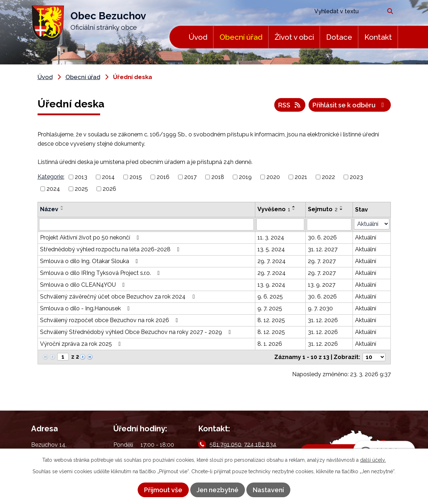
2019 (245, 177)
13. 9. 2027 (322, 285)
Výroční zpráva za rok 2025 (82, 344)
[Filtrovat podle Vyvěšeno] (280, 224)
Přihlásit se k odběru (350, 105)
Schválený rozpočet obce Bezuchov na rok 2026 (110, 320)
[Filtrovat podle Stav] (372, 224)
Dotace (339, 37)
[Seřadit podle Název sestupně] (62, 209)
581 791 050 (225, 444)
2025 (81, 189)
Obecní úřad (241, 37)
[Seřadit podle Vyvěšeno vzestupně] (294, 207)
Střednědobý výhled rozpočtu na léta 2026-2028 (111, 249)
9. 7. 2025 (270, 308)
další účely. (373, 460)
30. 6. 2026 (322, 238)
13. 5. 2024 (271, 249)
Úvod (198, 37)
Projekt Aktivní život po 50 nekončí (91, 238)
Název (49, 209)
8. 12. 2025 (271, 320)
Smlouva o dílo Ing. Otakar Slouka (90, 261)
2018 (218, 177)
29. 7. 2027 (322, 261)
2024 (53, 189)
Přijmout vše (163, 490)
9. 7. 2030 (320, 308)
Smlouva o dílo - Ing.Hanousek (86, 308)
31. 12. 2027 (323, 249)
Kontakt (378, 37)
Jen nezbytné (218, 490)
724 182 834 (260, 444)
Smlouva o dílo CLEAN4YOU (84, 285)
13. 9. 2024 (271, 285)
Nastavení (268, 490)
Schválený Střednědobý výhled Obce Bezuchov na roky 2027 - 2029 (137, 332)
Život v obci (294, 37)
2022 (328, 177)
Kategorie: (51, 177)
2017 (190, 177)
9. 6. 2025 (270, 297)
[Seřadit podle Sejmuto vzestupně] (341, 207)
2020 (273, 177)
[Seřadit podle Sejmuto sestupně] (341, 209)
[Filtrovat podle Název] (147, 224)
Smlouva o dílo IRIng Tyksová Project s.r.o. (101, 273)
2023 (356, 177)
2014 (108, 177)
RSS (290, 105)
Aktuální (366, 238)
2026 (109, 189)
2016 (163, 177)
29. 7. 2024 (272, 261)
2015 (136, 177)
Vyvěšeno (274, 209)
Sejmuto (323, 209)
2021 (301, 177)
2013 (81, 177)
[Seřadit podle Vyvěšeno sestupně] (294, 209)
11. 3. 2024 (271, 238)
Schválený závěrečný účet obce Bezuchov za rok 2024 (119, 297)
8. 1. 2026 (270, 344)
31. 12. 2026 (323, 320)
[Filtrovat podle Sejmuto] (329, 224)
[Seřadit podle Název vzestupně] (62, 207)
